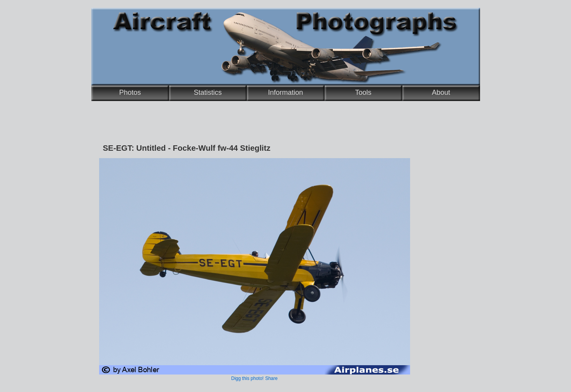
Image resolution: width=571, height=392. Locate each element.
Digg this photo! (247, 378)
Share (271, 378)
